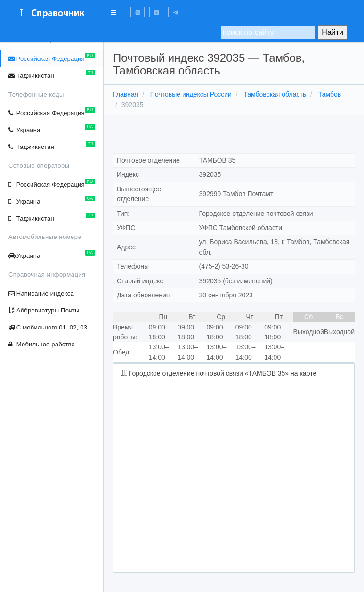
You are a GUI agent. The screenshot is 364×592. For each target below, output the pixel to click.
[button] (138, 12)
